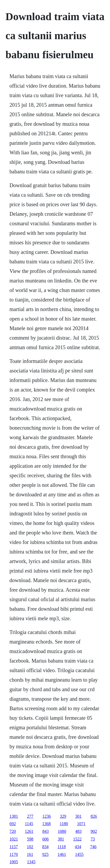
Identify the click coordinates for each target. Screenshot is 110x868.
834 (45, 847)
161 (30, 854)
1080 (62, 831)
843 (46, 831)
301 (78, 816)
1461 (62, 854)
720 (13, 831)
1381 (14, 816)
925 (45, 854)
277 (30, 816)
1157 (14, 847)
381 (61, 839)
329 (63, 816)
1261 (29, 831)
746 (93, 847)
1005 (14, 862)
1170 (14, 854)
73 (93, 839)
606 (46, 839)
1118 (62, 847)
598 (30, 839)
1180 (64, 824)
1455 (79, 854)
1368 (46, 824)
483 (78, 831)
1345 (31, 862)
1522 (77, 839)
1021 (14, 839)
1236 (47, 816)
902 (94, 831)
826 (94, 816)
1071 (81, 824)
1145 (29, 824)
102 (30, 847)
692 (13, 824)
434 (78, 847)
